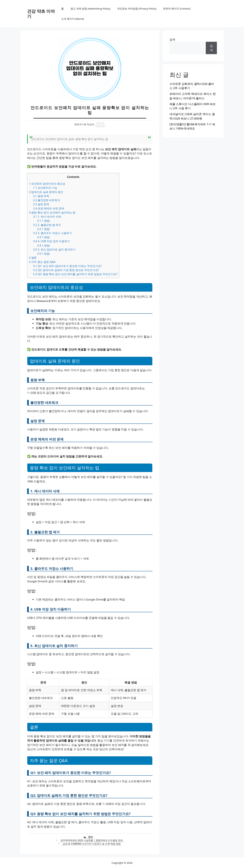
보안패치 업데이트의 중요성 (47, 184)
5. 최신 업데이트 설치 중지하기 (54, 250)
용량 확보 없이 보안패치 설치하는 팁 (52, 213)
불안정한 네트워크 (47, 200)
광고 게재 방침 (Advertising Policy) (90, 8)
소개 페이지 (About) (73, 19)
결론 (33, 258)
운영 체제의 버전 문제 (49, 208)
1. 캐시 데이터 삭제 (47, 217)
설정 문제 (41, 204)
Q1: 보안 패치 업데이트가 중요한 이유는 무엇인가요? (67, 266)
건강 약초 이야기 (41, 14)
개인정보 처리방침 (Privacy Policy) (137, 8)
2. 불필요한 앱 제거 (47, 225)
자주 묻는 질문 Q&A (42, 262)
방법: (44, 221)
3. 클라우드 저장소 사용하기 (52, 233)
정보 (90, 837)
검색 (172, 39)
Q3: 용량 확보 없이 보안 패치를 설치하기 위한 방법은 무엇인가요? (75, 274)
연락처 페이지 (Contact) (177, 8)
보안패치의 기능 (45, 188)
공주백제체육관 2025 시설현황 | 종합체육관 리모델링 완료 (92, 840)
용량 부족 (41, 196)
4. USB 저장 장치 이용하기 (51, 241)
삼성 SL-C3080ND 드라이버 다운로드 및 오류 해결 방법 (92, 844)
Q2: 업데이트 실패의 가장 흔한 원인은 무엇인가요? (66, 270)
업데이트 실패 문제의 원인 (46, 192)
